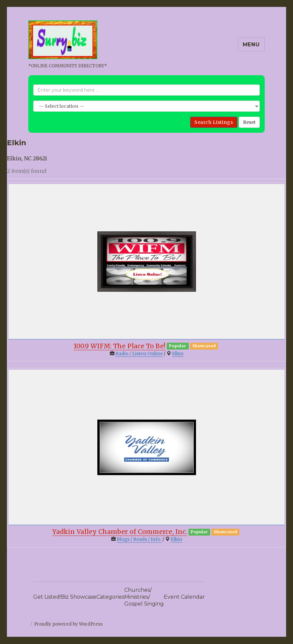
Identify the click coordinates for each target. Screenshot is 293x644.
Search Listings (214, 122)
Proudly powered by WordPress (68, 624)
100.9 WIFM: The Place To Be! (120, 346)
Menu (251, 45)
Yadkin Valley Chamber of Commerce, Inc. (120, 532)
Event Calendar (184, 597)
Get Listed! (47, 597)
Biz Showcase (79, 597)
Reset (249, 122)
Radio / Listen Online (139, 354)
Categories (110, 597)
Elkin (178, 354)
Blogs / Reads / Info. (139, 539)
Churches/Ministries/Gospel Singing (144, 597)
